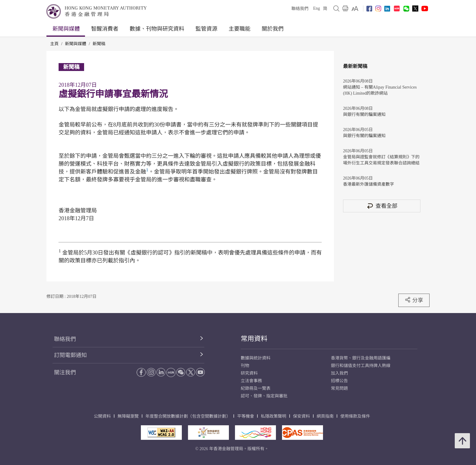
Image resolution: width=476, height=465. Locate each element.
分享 (414, 300)
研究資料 (249, 373)
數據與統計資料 (256, 358)
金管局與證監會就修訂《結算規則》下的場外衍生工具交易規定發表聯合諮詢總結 (381, 160)
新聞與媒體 (66, 29)
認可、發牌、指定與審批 (264, 396)
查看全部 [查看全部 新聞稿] (382, 206)
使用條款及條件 (355, 416)
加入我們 (339, 373)
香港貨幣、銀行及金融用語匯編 (361, 358)
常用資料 (254, 339)
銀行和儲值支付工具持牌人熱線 (361, 366)
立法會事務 (251, 381)
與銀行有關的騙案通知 (364, 115)
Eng (316, 8)
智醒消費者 (105, 29)
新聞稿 (99, 44)
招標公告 (339, 381)
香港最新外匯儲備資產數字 (369, 184)
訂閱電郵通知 (70, 355)
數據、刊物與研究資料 (157, 29)
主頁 (54, 44)
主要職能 (240, 29)
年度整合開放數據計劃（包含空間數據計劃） (188, 416)
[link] (355, 8)
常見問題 (339, 388)
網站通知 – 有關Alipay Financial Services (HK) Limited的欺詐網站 (380, 90)
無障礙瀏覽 (128, 416)
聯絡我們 (300, 9)
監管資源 (206, 29)
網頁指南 (325, 416)
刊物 (245, 366)
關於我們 (273, 29)
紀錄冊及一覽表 (256, 388)
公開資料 (102, 416)
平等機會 (246, 416)
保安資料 (301, 416)
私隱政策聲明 (274, 416)
